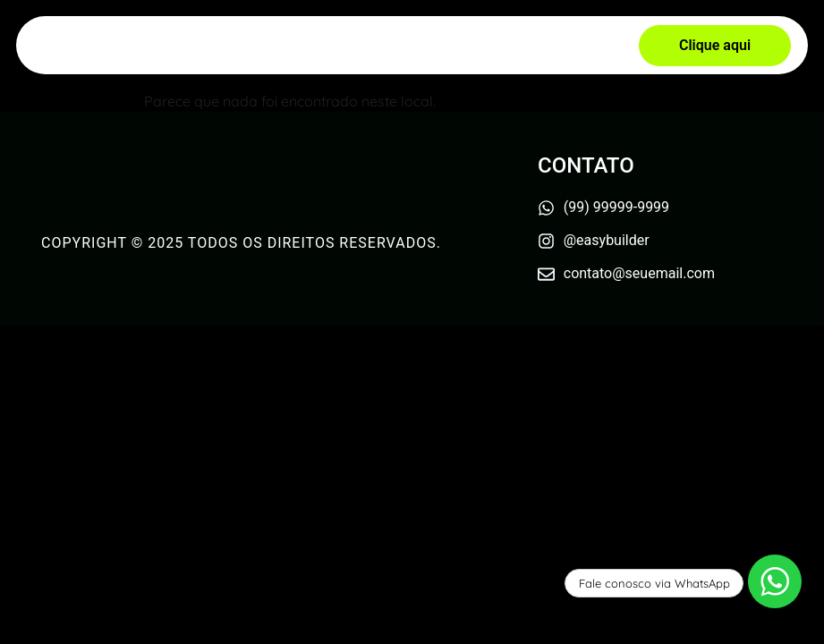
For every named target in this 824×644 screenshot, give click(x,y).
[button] (715, 46)
